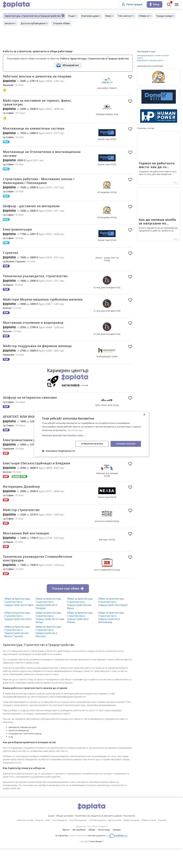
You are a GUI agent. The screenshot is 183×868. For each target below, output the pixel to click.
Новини (118, 849)
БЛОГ (48, 840)
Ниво (112, 16)
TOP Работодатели (97, 840)
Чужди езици (13, 23)
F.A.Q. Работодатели (78, 840)
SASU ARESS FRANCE (107, 88)
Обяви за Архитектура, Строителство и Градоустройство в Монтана (48, 651)
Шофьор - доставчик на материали (36, 210)
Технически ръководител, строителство (41, 281)
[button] (91, 435)
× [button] (144, 415)
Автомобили (78, 849)
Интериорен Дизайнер (24, 504)
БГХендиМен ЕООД (107, 196)
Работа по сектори (25, 840)
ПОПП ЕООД (107, 468)
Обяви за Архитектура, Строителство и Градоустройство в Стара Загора (50, 637)
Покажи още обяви (68, 608)
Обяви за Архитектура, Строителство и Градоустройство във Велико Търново (17, 651)
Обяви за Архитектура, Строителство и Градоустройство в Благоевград (111, 637)
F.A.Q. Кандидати (60, 840)
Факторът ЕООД (107, 558)
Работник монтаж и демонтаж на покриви (43, 77)
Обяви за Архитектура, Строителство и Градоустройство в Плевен (80, 637)
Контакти (134, 835)
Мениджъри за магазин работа (150, 60)
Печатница (105, 849)
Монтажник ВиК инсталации (30, 552)
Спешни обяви (88, 23)
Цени (47, 835)
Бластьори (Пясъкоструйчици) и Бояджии (42, 480)
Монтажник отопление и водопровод (39, 333)
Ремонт (140, 58)
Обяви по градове (131, 840)
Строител (12, 258)
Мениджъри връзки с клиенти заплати (153, 55)
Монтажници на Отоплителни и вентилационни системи (33, 156)
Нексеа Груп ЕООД (107, 515)
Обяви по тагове (149, 840)
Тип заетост (130, 16)
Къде (72, 16)
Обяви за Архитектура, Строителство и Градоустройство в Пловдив (48, 623)
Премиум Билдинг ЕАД (107, 115)
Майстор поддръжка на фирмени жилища (43, 357)
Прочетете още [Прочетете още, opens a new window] (76, 430)
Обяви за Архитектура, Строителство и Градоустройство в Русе (18, 635)
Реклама (162, 840)
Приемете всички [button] (125, 444)
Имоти (64, 849)
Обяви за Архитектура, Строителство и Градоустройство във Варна (80, 623)
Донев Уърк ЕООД (107, 141)
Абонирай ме (71, 65)
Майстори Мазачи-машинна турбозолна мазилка (41, 307)
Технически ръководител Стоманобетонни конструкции (44, 578)
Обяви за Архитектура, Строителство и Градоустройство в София (19, 621)
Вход (155, 4)
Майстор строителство (24, 528)
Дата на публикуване (59, 23)
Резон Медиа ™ (97, 861)
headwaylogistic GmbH (107, 367)
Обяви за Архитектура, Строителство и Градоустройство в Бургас (113, 621)
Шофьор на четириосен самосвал (35, 409)
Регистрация (132, 4)
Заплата (34, 23)
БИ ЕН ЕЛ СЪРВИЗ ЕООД (107, 539)
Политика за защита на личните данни (99, 835)
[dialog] (91, 434)
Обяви (92, 849)
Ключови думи (92, 16)
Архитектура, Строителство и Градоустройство (33, 16)
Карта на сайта (115, 840)
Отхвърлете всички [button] (90, 444)
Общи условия (62, 835)
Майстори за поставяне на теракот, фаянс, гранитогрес (43, 103)
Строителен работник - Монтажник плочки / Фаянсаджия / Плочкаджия (45, 184)
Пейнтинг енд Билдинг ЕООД (107, 492)
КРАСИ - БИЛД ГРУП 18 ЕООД (107, 264)
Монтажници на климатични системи (39, 130)
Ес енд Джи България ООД (107, 293)
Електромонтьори (20, 234)
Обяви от (151, 16)
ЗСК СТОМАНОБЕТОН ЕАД (107, 589)
